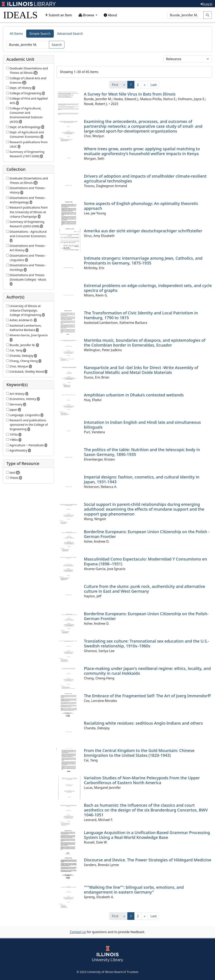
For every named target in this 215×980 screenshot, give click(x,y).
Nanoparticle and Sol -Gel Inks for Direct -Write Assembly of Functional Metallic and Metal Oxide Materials (141, 370)
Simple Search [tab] (40, 34)
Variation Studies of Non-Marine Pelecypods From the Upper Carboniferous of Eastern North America (142, 780)
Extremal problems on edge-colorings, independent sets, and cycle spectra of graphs (148, 288)
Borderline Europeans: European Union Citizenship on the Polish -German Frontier (147, 534)
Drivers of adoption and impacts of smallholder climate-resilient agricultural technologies (145, 178)
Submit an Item (59, 15)
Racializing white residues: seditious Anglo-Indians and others (143, 723)
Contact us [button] (78, 932)
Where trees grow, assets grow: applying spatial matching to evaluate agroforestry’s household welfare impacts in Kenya (142, 151)
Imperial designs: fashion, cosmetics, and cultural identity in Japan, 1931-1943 (142, 479)
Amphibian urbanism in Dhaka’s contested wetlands (134, 395)
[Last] (154, 85)
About (110, 15)
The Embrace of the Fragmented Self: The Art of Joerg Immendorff (147, 696)
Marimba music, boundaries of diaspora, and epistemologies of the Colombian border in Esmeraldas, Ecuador (145, 343)
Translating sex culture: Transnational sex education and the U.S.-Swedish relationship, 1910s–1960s (146, 643)
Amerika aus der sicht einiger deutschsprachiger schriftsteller (143, 231)
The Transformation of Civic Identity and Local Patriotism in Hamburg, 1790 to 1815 (141, 315)
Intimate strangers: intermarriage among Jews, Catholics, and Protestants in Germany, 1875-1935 (143, 261)
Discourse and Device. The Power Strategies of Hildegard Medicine (147, 860)
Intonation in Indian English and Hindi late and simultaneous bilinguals (142, 425)
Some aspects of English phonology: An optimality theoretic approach (141, 206)
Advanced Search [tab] (70, 34)
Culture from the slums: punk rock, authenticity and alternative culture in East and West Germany (144, 589)
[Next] (145, 85)
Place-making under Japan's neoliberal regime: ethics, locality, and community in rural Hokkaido (147, 671)
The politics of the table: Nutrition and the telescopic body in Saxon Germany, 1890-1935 (142, 452)
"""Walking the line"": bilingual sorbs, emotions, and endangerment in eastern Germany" (134, 890)
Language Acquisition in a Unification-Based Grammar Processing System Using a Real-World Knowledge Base (147, 835)
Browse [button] (87, 15)
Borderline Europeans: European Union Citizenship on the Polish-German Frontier (146, 616)
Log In (206, 4)
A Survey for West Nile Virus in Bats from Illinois (130, 94)
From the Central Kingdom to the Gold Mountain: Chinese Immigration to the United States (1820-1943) (139, 753)
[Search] (185, 15)
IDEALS (20, 15)
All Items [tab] (16, 34)
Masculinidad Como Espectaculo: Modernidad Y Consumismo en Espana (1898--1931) (145, 561)
